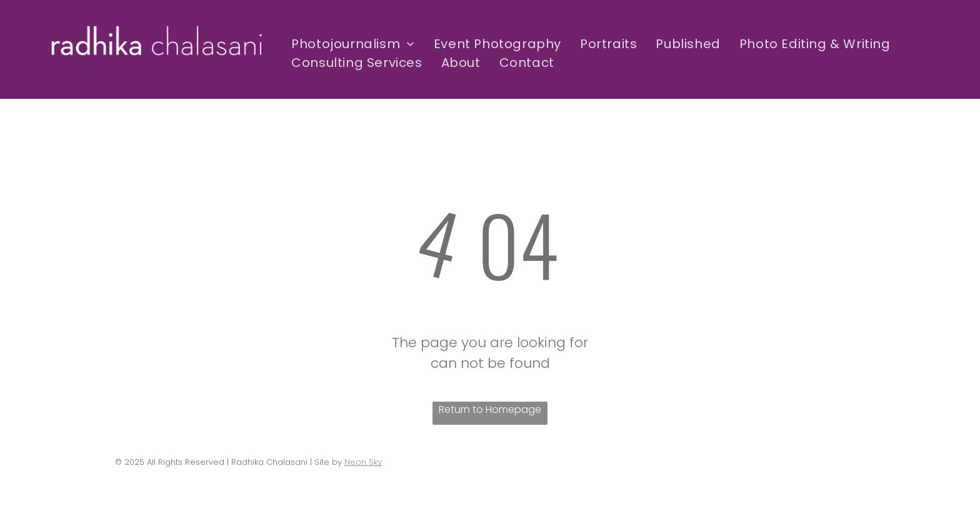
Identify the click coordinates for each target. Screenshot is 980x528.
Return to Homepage (490, 409)
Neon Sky (363, 462)
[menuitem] (353, 44)
